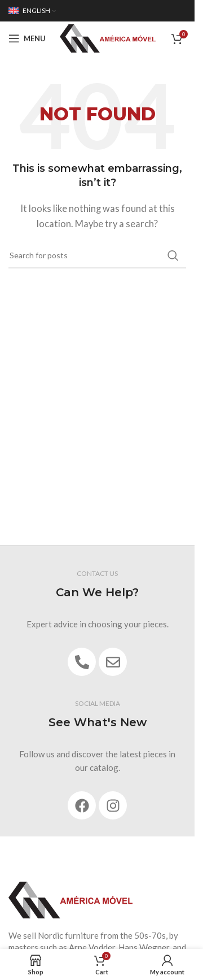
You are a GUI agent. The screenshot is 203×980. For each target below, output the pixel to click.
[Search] (97, 255)
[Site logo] (108, 37)
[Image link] (70, 899)
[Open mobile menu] (27, 38)
